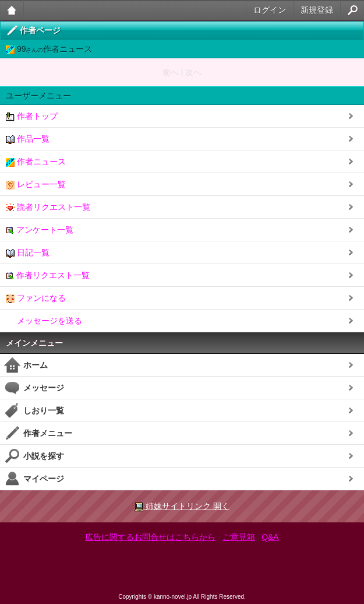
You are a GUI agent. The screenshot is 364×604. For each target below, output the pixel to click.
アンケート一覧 (40, 230)
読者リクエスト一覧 (48, 207)
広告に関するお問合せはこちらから (150, 537)
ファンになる (36, 298)
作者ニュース (36, 162)
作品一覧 (28, 139)
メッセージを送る (44, 321)
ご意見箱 (239, 537)
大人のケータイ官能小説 (12, 10)
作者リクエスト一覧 (48, 275)
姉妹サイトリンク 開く (182, 506)
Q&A (270, 537)
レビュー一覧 (36, 185)
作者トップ (32, 116)
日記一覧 (28, 253)
